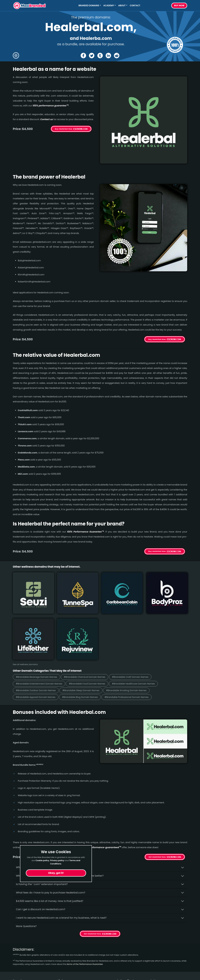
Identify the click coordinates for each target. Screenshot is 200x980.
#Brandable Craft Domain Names (143, 615)
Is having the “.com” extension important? (42, 824)
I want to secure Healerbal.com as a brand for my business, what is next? (61, 857)
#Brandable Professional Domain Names (139, 637)
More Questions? (26, 866)
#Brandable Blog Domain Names (87, 637)
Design (17, 943)
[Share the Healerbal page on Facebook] (83, 56)
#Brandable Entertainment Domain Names (42, 622)
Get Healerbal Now (157, 797)
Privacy (62, 949)
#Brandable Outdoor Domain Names (38, 629)
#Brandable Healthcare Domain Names (146, 622)
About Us (63, 932)
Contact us (47, 119)
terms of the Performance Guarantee (85, 904)
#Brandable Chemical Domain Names (92, 615)
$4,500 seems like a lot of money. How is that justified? (50, 841)
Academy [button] (109, 6)
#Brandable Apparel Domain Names (38, 637)
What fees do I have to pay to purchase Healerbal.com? (51, 832)
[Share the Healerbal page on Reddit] (117, 56)
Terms (61, 943)
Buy (179, 6)
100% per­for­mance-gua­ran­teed (102, 787)
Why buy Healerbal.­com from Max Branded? (43, 807)
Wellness (18, 954)
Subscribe (179, 939)
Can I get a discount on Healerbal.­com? (41, 849)
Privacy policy (57, 860)
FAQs (60, 938)
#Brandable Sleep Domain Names (88, 629)
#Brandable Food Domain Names (95, 622)
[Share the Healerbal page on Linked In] (109, 56)
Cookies (62, 954)
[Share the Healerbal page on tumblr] (100, 56)
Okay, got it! (56, 873)
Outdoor (18, 949)
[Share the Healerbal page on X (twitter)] (91, 56)
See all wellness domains (25, 603)
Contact (135, 6)
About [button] (122, 6)
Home (61, 926)
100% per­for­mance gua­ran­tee (51, 106)
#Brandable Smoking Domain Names (139, 629)
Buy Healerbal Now (64, 129)
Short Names (21, 926)
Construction (21, 938)
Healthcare (20, 932)
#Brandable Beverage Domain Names (39, 615)
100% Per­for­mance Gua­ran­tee (85, 532)
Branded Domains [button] (89, 6)
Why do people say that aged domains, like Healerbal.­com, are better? (60, 815)
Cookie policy (42, 860)
